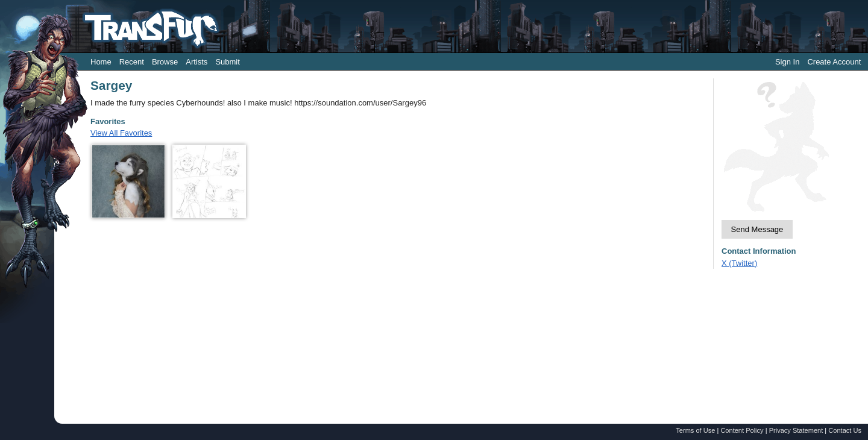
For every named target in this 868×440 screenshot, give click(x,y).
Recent (132, 62)
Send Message (757, 229)
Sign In (787, 62)
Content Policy (742, 430)
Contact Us (845, 430)
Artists (197, 62)
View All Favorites (121, 133)
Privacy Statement (796, 430)
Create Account (834, 62)
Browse (165, 62)
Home (101, 62)
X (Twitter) (739, 263)
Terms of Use (695, 430)
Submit (227, 62)
